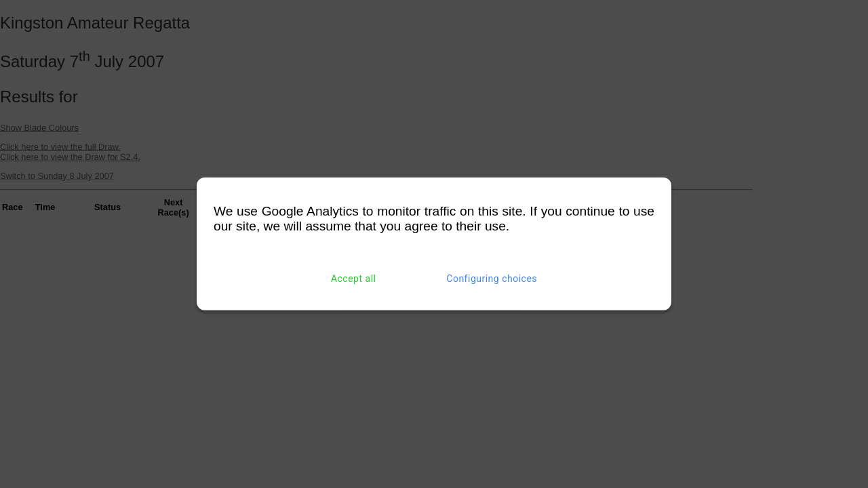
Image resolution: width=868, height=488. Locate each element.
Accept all (354, 279)
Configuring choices (492, 279)
